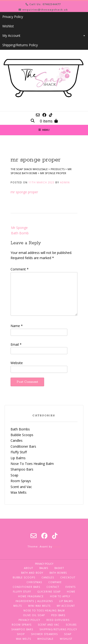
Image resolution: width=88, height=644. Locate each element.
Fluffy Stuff (19, 452)
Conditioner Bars (23, 446)
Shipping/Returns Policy (20, 45)
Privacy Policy (13, 17)
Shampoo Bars (22, 469)
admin (65, 182)
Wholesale (45, 639)
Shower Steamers (44, 634)
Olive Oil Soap (34, 615)
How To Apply (60, 596)
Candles (17, 440)
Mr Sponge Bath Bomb (20, 230)
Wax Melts (19, 492)
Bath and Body (32, 573)
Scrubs (71, 625)
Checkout (68, 577)
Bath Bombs (20, 429)
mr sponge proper (24, 192)
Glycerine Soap (49, 592)
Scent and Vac (21, 487)
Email (16, 344)
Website (17, 363)
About (29, 568)
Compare (55, 582)
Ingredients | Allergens (34, 601)
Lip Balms (18, 458)
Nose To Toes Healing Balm (32, 464)
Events (71, 587)
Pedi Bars (58, 615)
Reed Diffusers (58, 620)
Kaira (57, 546)
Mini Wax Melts (39, 606)
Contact (53, 587)
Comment (20, 269)
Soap (14, 475)
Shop (21, 634)
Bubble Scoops (22, 435)
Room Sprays (21, 481)
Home (71, 592)
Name (17, 326)
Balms (44, 568)
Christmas (34, 582)
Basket (59, 568)
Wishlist (8, 26)
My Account (44, 36)
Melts (18, 606)
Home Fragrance (31, 596)
